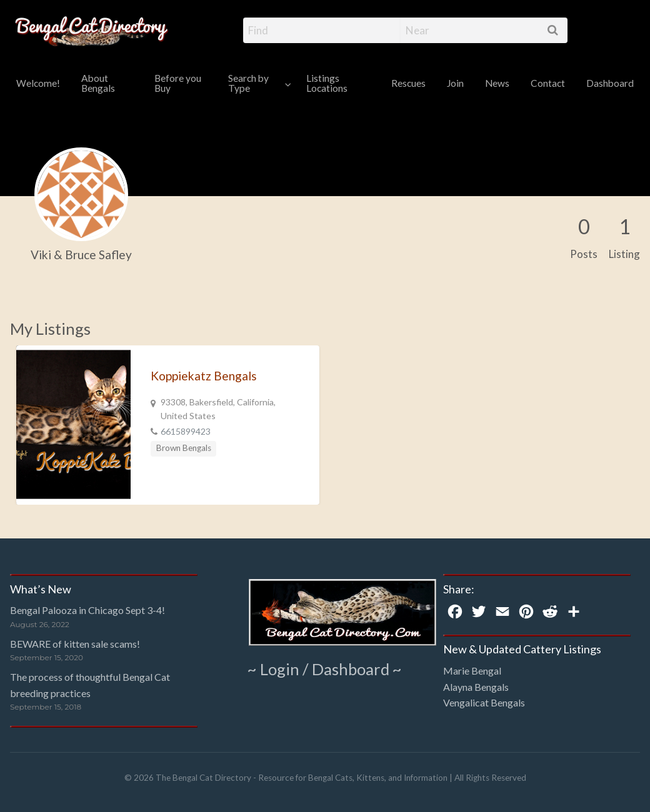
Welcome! (38, 83)
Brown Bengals (184, 448)
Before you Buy (178, 83)
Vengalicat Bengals (484, 702)
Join (455, 83)
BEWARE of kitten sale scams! (75, 644)
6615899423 (186, 431)
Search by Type (248, 83)
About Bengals (98, 83)
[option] (168, 425)
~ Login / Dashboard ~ (325, 669)
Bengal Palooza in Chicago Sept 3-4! (87, 610)
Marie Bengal (472, 671)
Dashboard (610, 83)
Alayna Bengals (476, 687)
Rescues (408, 83)
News (497, 83)
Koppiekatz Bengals (204, 376)
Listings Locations (327, 83)
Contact (548, 83)
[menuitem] (38, 84)
